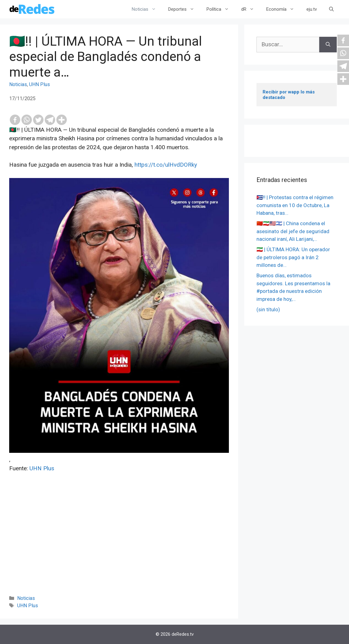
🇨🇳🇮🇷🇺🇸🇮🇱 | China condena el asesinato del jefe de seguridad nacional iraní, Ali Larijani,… (293, 231)
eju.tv (312, 9)
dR (251, 9)
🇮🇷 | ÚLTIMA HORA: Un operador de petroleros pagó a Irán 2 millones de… (293, 257)
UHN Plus (40, 84)
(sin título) (268, 309)
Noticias (147, 9)
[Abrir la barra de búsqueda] (331, 9)
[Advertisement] (119, 542)
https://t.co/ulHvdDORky (166, 165)
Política (221, 9)
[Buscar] (328, 45)
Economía (283, 9)
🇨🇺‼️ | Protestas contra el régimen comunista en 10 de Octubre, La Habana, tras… (295, 205)
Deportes (184, 9)
